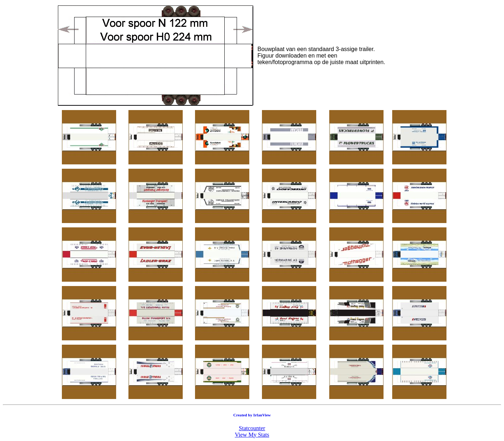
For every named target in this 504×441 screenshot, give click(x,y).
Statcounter (252, 428)
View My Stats (252, 435)
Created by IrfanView (252, 415)
